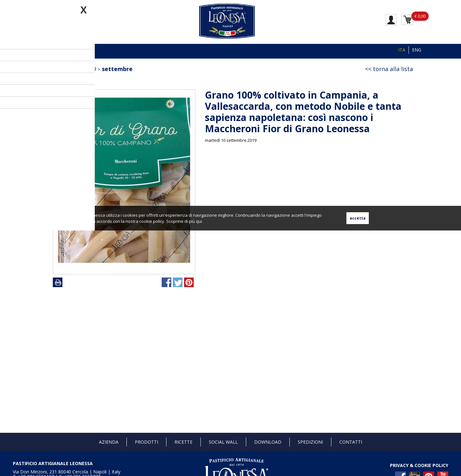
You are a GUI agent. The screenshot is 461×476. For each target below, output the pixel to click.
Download (268, 442)
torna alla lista (393, 69)
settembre (117, 69)
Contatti (351, 442)
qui (199, 221)
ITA (402, 50)
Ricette (183, 442)
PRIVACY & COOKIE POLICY (419, 465)
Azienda (109, 442)
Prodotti (146, 442)
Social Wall (223, 442)
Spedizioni (310, 442)
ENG (417, 50)
